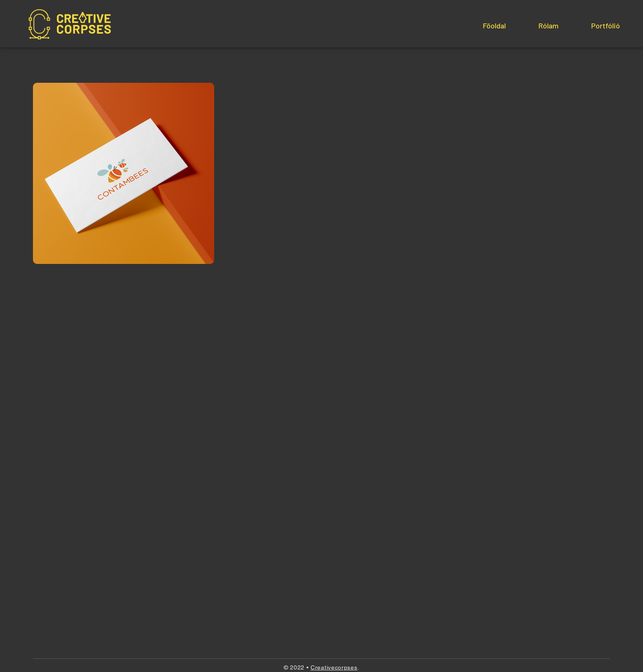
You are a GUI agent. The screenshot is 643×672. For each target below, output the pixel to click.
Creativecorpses (334, 667)
